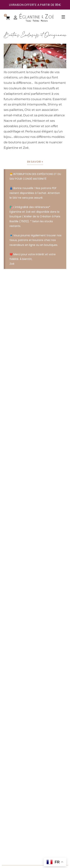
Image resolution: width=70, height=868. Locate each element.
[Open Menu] (63, 18)
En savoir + (35, 162)
